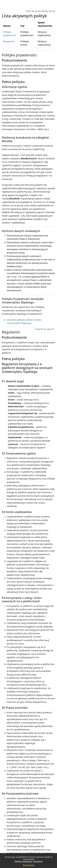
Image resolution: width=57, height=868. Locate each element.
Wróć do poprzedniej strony (40, 11)
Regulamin (38, 861)
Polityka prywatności (23, 861)
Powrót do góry (45, 329)
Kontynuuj (28, 865)
